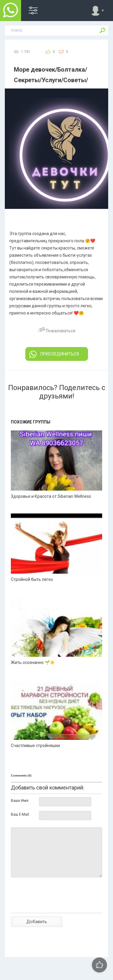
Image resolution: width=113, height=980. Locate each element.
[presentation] (57, 906)
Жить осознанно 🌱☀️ (33, 662)
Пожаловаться (56, 331)
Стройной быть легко (32, 579)
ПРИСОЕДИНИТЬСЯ (54, 354)
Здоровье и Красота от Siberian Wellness (51, 496)
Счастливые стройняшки (35, 746)
